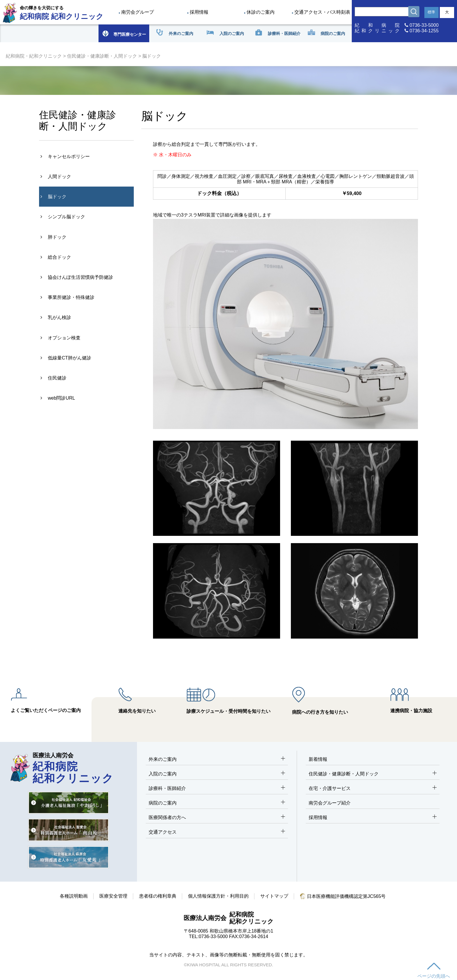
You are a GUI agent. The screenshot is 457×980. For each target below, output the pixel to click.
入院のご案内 (217, 774)
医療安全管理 (113, 896)
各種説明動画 (74, 896)
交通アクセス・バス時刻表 (322, 12)
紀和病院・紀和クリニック (34, 56)
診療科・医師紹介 (217, 789)
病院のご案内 (217, 803)
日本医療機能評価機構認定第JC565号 (343, 896)
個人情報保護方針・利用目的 (218, 896)
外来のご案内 (217, 760)
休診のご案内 (261, 12)
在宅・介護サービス (373, 789)
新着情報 (318, 759)
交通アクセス (217, 832)
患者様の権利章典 (158, 896)
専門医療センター (124, 33)
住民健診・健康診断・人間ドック (102, 56)
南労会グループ (138, 12)
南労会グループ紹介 (330, 803)
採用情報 (199, 12)
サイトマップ (274, 896)
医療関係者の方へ (217, 818)
